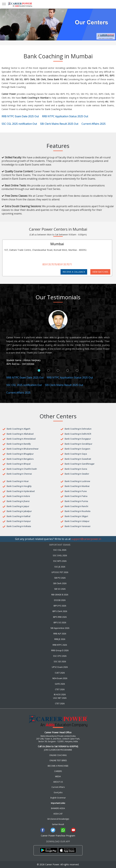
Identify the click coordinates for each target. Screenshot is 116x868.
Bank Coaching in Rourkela (77, 511)
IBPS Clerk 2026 (60, 611)
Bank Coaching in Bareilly (19, 444)
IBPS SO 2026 (60, 622)
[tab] (39, 370)
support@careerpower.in (86, 539)
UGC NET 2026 (60, 698)
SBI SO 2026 (60, 589)
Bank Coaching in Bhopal (19, 464)
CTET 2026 (60, 689)
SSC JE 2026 (60, 567)
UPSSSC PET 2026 (60, 572)
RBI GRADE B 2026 (60, 595)
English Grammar (58, 798)
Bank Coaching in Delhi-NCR (78, 434)
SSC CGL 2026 (60, 550)
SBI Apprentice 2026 (60, 628)
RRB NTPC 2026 (60, 645)
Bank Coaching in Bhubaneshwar (23, 449)
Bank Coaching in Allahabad (20, 434)
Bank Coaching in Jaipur (18, 506)
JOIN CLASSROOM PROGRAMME (58, 750)
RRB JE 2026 (60, 639)
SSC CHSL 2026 (60, 555)
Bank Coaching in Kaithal (18, 516)
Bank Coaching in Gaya (76, 454)
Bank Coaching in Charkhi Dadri (22, 469)
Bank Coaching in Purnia (76, 501)
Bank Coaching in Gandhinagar (80, 464)
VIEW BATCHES (100, 272)
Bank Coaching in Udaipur (77, 521)
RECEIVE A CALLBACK (74, 272)
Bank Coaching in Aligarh (18, 429)
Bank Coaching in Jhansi (18, 501)
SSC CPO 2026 (60, 656)
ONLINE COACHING (58, 755)
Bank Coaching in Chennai (19, 474)
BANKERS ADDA (58, 808)
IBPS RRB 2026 (60, 617)
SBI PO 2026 (60, 578)
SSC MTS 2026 (60, 561)
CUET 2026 (60, 673)
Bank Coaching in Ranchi (76, 506)
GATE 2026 (60, 684)
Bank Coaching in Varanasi (77, 526)
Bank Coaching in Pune (76, 491)
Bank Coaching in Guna (76, 469)
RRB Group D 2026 (60, 650)
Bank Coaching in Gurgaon (77, 449)
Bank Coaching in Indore (18, 496)
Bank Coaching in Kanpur (19, 521)
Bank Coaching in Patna (76, 496)
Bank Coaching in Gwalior (77, 474)
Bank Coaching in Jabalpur (19, 511)
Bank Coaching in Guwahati (78, 459)
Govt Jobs (58, 792)
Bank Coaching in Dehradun (78, 429)
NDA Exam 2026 (60, 678)
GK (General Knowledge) (58, 819)
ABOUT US (58, 782)
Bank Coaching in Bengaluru (20, 459)
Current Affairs (58, 787)
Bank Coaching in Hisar (18, 481)
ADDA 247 (58, 814)
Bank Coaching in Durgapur (78, 439)
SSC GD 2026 (60, 661)
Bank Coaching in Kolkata (19, 526)
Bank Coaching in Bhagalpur (20, 454)
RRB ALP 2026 (60, 634)
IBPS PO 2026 (60, 606)
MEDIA (58, 776)
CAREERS (58, 771)
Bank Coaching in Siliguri (76, 516)
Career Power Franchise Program (58, 836)
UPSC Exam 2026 (60, 667)
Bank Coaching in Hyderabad (21, 491)
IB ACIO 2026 (60, 694)
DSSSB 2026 (60, 600)
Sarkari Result (58, 824)
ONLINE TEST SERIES (58, 760)
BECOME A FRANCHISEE (58, 766)
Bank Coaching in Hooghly (19, 486)
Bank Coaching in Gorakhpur (78, 444)
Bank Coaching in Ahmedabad (21, 439)
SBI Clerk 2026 (60, 583)
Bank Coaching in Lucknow (77, 481)
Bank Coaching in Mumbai (77, 486)
